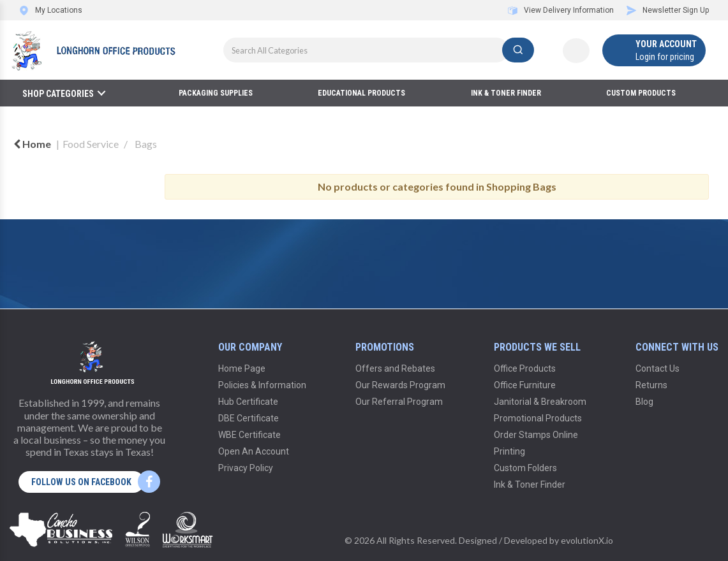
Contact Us (657, 368)
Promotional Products (538, 418)
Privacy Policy (246, 468)
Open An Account (254, 451)
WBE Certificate (249, 435)
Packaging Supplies (216, 93)
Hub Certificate (248, 402)
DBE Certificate (249, 418)
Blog (644, 402)
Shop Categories (58, 94)
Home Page (242, 368)
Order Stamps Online (536, 435)
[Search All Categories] (379, 50)
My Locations (51, 10)
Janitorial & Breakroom (540, 402)
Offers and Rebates (395, 368)
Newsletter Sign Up (668, 10)
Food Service (91, 144)
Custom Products (641, 93)
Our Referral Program (399, 402)
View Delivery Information (561, 10)
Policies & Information (262, 385)
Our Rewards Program (400, 385)
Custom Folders (525, 468)
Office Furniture (525, 385)
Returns (651, 385)
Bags (146, 144)
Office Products (525, 368)
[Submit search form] (518, 50)
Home (32, 144)
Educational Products (361, 93)
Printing (509, 451)
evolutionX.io (587, 540)
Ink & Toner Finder (506, 93)
